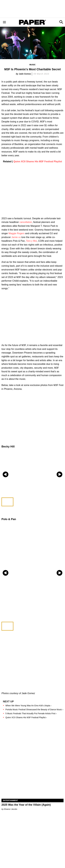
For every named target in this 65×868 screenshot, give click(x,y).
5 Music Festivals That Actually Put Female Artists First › (31, 713)
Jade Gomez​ (25, 74)
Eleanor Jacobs (11, 809)
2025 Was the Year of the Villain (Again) (26, 805)
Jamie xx (16, 237)
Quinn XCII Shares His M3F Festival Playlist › (26, 717)
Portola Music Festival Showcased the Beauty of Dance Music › (34, 710)
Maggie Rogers (17, 233)
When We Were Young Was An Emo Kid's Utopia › (28, 706)
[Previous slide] (6, 474)
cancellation (26, 222)
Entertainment (10, 800)
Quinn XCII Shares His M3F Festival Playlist (38, 161)
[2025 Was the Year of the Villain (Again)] (32, 783)
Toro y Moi (31, 241)
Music (32, 65)
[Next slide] (59, 474)
